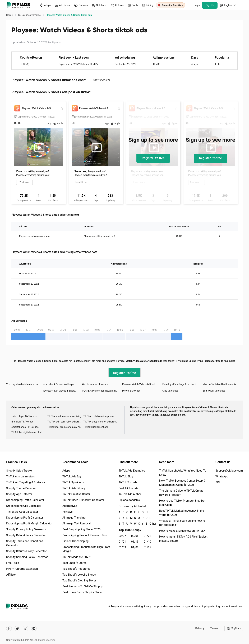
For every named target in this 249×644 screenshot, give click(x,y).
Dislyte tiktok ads (131, 391)
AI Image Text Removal (77, 523)
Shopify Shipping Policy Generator (27, 557)
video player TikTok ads (24, 416)
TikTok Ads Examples (132, 471)
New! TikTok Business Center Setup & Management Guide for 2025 (182, 483)
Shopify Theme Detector (21, 488)
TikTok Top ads (128, 482)
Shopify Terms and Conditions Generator (25, 543)
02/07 (122, 536)
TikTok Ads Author (130, 494)
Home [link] (10, 15)
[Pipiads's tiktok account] (26, 628)
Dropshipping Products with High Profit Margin (86, 549)
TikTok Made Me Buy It (76, 557)
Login (197, 5)
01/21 (122, 542)
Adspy (66, 471)
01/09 (122, 547)
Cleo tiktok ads (170, 391)
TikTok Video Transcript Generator (83, 500)
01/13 (135, 542)
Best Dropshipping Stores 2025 (81, 529)
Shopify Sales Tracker (19, 471)
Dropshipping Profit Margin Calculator (29, 523)
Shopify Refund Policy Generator (26, 535)
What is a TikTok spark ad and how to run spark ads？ (182, 523)
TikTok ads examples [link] (29, 15)
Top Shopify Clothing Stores (79, 580)
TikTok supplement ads (96, 427)
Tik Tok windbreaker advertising (64, 416)
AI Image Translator (74, 518)
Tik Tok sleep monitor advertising (101, 422)
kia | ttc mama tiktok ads (95, 384)
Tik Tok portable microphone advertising (101, 416)
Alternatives (70, 506)
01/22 (147, 536)
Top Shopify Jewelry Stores (79, 575)
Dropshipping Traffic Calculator (25, 500)
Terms (214, 628)
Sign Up (210, 5)
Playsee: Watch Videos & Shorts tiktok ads (142, 384)
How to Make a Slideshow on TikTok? (182, 531)
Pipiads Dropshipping (75, 541)
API (218, 482)
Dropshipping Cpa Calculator (24, 506)
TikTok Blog (126, 476)
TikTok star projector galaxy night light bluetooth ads (65, 427)
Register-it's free (153, 158)
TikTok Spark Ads (73, 482)
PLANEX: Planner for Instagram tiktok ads (102, 391)
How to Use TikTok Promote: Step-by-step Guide (182, 503)
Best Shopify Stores (74, 563)
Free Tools (13, 563)
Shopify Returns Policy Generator (26, 551)
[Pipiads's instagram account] (34, 628)
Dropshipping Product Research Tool (85, 535)
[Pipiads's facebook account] (9, 628)
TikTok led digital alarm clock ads (29, 432)
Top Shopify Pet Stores (76, 569)
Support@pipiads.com (229, 471)
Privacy (200, 628)
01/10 (147, 542)
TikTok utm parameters (20, 476)
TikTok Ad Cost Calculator (22, 512)
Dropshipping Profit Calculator (25, 518)
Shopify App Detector (19, 494)
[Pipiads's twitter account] (17, 628)
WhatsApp (222, 476)
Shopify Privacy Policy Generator (26, 529)
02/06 (135, 536)
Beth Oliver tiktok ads (214, 391)
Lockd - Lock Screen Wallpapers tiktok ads (62, 384)
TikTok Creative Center (76, 494)
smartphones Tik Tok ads (25, 427)
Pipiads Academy (129, 500)
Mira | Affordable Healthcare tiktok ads (223, 384)
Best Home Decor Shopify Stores (82, 592)
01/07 (147, 547)
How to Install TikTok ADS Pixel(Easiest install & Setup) (183, 539)
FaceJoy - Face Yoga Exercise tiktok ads (182, 384)
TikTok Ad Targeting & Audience (26, 482)
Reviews (68, 512)
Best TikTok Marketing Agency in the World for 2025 (182, 513)
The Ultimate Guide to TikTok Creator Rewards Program (182, 493)
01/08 (135, 547)
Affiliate (11, 575)
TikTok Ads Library (74, 488)
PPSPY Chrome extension (22, 569)
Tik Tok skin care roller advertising (65, 422)
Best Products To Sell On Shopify (83, 586)
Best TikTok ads (128, 488)
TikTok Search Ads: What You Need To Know (183, 473)
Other (150, 524)
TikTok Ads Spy (72, 476)
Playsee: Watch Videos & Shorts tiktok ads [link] (69, 15)
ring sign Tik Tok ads (22, 422)
